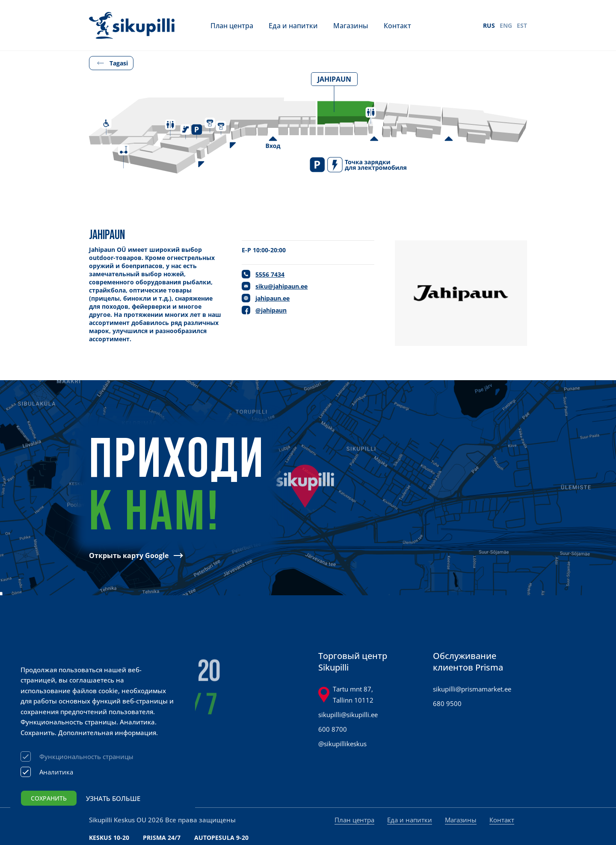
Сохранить (49, 798)
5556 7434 (270, 274)
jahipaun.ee (272, 298)
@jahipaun (271, 310)
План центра (232, 25)
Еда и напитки (293, 25)
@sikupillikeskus (342, 744)
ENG (506, 25)
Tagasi (119, 63)
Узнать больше (113, 798)
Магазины (351, 25)
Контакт (397, 25)
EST (522, 25)
